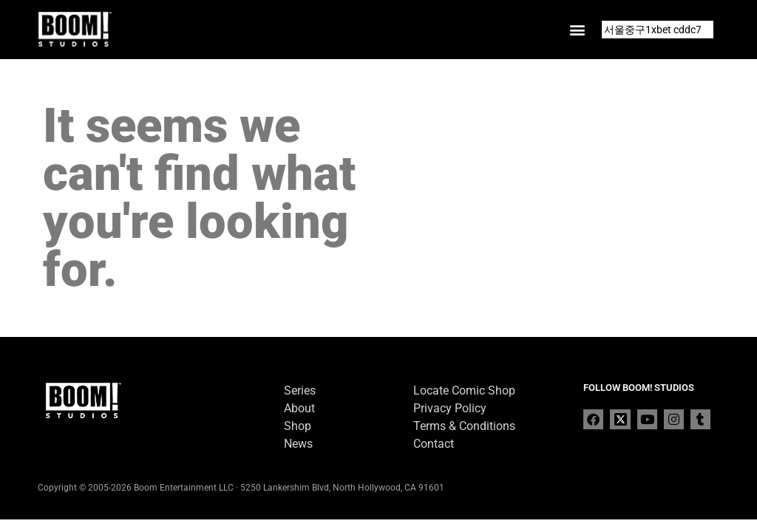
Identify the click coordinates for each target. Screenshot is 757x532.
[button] (578, 30)
